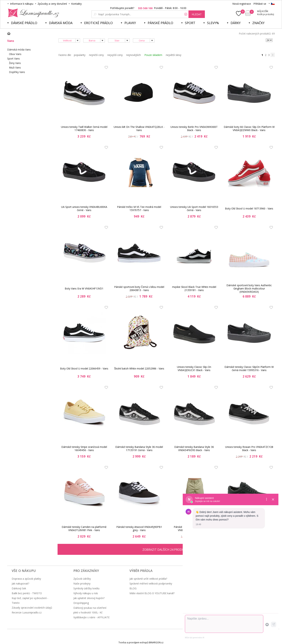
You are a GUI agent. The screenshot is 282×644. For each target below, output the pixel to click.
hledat (197, 14)
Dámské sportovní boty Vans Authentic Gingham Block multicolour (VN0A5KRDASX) (249, 289)
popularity (80, 55)
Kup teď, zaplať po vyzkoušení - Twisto (30, 600)
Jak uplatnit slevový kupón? (89, 598)
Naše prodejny (82, 584)
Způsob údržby (82, 579)
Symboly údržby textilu (86, 588)
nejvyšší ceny (115, 55)
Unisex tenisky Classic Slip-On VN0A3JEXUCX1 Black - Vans (194, 368)
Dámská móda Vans (19, 50)
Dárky (236, 23)
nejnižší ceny (96, 55)
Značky (258, 23)
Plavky (130, 23)
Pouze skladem (153, 55)
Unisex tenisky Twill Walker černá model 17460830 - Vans (84, 128)
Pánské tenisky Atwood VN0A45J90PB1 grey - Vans (139, 528)
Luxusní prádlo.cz (33, 13)
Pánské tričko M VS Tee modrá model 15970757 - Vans (139, 208)
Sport (190, 23)
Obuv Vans (15, 54)
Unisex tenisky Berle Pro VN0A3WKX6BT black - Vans (194, 128)
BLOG (133, 588)
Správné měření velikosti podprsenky (151, 584)
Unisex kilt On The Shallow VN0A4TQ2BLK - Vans (139, 128)
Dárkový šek (19, 588)
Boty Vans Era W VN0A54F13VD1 (84, 288)
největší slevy (174, 55)
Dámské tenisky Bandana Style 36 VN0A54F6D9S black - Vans (194, 448)
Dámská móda (61, 23)
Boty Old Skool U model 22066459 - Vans (84, 368)
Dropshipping (81, 603)
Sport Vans (13, 59)
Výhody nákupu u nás (86, 593)
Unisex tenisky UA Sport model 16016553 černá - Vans (194, 208)
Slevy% (213, 23)
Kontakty (76, 4)
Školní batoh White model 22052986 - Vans (139, 368)
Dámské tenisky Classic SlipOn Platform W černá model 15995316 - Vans (249, 368)
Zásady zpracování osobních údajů (32, 608)
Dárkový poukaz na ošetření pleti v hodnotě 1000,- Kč (90, 610)
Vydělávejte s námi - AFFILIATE (91, 617)
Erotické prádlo (98, 23)
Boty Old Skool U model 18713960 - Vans (249, 208)
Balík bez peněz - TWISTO (27, 593)
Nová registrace (242, 4)
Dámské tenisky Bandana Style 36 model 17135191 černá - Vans (139, 448)
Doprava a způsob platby (26, 579)
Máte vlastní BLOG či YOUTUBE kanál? (152, 593)
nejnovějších (134, 55)
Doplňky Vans (17, 72)
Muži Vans (15, 68)
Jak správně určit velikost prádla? (148, 579)
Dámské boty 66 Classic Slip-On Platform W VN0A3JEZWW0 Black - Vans (249, 128)
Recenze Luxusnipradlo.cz (27, 612)
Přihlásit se (260, 4)
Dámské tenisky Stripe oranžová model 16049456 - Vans (84, 448)
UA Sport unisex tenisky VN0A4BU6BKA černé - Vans (84, 208)
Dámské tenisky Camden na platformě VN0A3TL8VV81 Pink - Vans (84, 528)
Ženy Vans (15, 63)
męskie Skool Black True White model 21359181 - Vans (194, 288)
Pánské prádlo (160, 23)
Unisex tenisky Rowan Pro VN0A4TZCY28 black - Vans (249, 448)
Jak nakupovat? (20, 584)
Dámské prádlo (24, 23)
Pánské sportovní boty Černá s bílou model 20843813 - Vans (139, 288)
